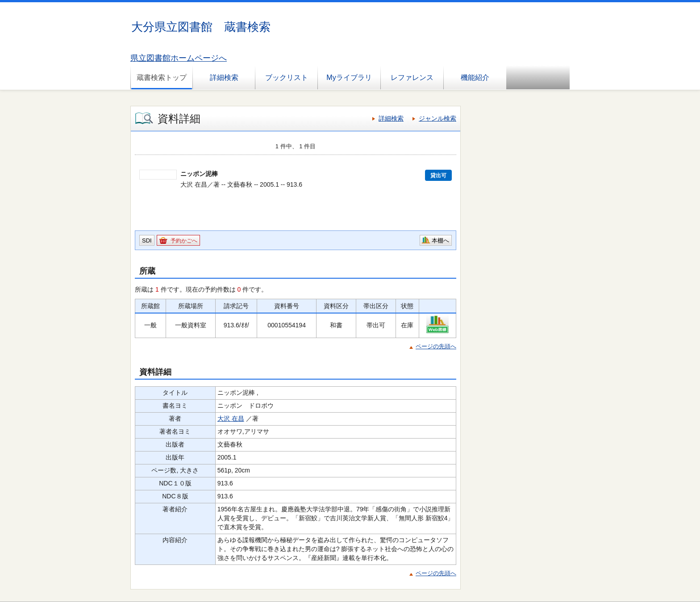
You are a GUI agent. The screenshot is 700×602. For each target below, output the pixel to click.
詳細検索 (224, 77)
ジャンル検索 (437, 118)
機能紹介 (475, 77)
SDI (147, 240)
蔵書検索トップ (162, 77)
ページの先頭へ (436, 346)
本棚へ (440, 240)
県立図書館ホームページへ (179, 58)
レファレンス (412, 77)
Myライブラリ (349, 77)
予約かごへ (184, 241)
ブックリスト (287, 77)
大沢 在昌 (231, 418)
